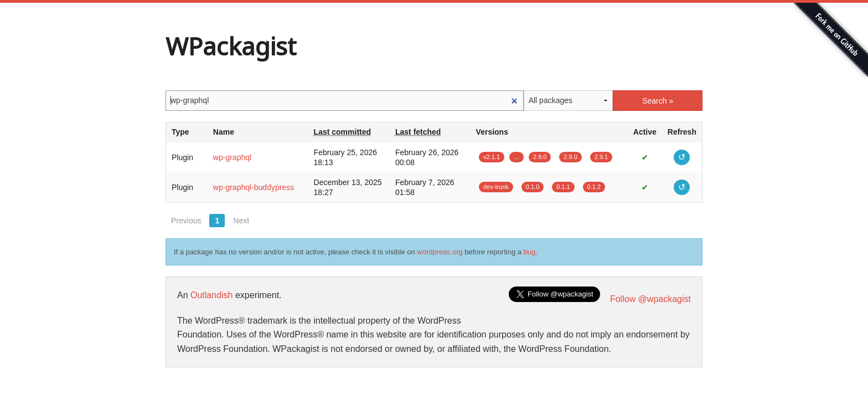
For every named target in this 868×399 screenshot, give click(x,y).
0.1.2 (594, 187)
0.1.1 (563, 187)
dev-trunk (496, 187)
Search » (658, 101)
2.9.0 (570, 157)
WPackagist (231, 46)
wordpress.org (440, 252)
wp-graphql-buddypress (254, 187)
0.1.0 (533, 187)
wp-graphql (232, 157)
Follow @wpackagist (650, 299)
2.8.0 (540, 157)
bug (530, 252)
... (516, 157)
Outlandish (212, 295)
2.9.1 (601, 157)
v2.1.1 (492, 157)
